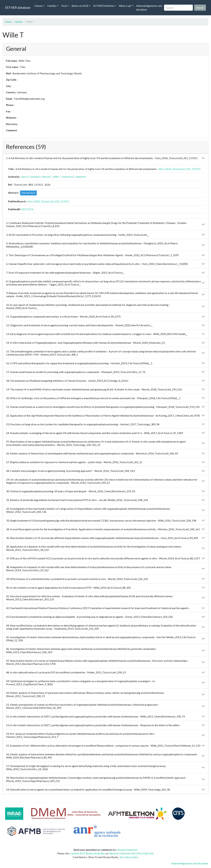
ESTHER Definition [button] (104, 6)
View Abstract (28, 193)
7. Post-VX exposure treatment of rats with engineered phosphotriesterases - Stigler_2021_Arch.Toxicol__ (65, 273)
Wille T (57, 177)
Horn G (25, 177)
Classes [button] (38, 6)
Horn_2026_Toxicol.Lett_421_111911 (180, 169)
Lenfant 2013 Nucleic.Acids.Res (88, 853)
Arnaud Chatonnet (127, 850)
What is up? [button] (125, 6)
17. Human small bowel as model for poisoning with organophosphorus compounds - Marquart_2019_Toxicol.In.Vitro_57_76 (76, 372)
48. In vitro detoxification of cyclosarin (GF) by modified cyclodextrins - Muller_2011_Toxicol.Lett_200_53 (66, 672)
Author (19, 22)
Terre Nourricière (129, 857)
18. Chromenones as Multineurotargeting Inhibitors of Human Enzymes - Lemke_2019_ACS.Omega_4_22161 (67, 381)
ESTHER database (18, 7)
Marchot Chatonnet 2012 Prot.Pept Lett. (131, 853)
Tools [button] (64, 6)
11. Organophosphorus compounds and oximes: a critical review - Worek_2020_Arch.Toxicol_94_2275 (63, 316)
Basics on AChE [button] (80, 6)
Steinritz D (68, 177)
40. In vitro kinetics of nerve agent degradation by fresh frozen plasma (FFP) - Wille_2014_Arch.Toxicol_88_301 (68, 588)
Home (8, 22)
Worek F (47, 177)
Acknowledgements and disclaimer (149, 8)
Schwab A (36, 177)
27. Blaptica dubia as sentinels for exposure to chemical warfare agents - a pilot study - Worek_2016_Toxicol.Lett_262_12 (74, 462)
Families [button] (52, 6)
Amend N (81, 177)
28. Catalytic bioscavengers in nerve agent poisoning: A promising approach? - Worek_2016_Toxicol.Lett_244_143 (70, 471)
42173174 (27, 209)
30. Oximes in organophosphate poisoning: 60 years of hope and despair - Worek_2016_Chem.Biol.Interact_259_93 (71, 491)
